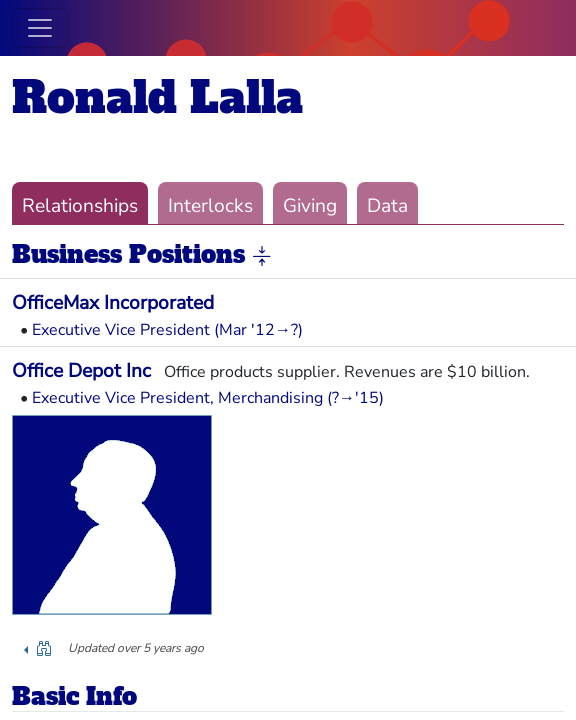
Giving (310, 206)
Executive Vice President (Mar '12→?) (167, 330)
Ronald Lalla (157, 97)
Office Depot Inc (81, 371)
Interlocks (210, 206)
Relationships (80, 206)
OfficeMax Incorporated (113, 303)
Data (387, 206)
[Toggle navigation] (40, 28)
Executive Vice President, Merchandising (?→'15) (208, 398)
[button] (262, 256)
